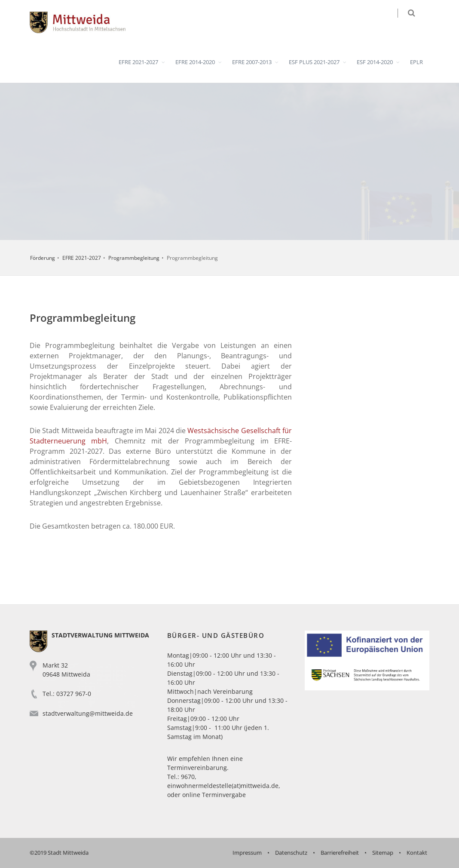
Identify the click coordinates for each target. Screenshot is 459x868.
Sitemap (383, 853)
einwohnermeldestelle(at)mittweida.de (223, 786)
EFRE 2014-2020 (195, 62)
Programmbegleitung (134, 258)
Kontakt (417, 853)
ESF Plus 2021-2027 (314, 62)
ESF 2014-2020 (375, 62)
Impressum (247, 853)
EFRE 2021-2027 (138, 62)
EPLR (416, 62)
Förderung (43, 258)
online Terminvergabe (214, 795)
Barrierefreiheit (340, 853)
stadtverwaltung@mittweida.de (88, 713)
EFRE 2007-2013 (252, 62)
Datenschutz (291, 853)
